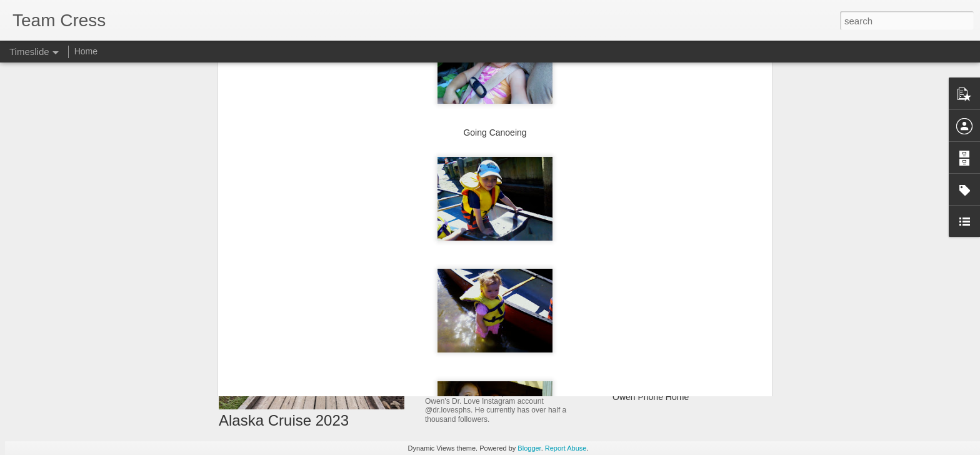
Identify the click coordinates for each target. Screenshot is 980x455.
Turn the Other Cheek (655, 353)
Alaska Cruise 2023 (284, 420)
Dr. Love (446, 379)
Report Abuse (566, 448)
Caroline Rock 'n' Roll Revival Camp (682, 375)
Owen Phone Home (651, 397)
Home (86, 51)
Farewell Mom (640, 331)
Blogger (529, 448)
